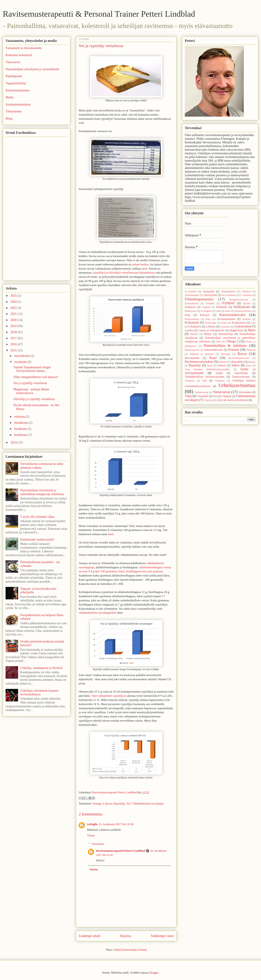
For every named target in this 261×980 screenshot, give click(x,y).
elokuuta (20, 417)
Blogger (154, 973)
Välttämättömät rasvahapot (148, 804)
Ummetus (190, 381)
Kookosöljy (210, 323)
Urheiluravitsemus (237, 385)
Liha (253, 323)
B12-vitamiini (229, 295)
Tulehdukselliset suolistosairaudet (205, 377)
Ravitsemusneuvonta (239, 358)
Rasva (109, 804)
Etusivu (125, 936)
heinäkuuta (21, 423)
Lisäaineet (225, 327)
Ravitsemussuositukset (199, 362)
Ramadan (226, 354)
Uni (204, 381)
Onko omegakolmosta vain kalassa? (36, 377)
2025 (14, 296)
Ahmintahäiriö (228, 291)
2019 (14, 326)
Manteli (194, 334)
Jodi (218, 311)
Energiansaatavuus (239, 299)
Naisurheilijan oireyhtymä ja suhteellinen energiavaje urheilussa (42, 492)
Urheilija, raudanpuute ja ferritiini (41, 668)
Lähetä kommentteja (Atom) (130, 950)
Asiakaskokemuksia (18, 104)
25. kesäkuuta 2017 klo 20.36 (116, 824)
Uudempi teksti (90, 936)
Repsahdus (238, 362)
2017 (14, 338)
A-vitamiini (191, 291)
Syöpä (219, 373)
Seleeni (222, 365)
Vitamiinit (203, 396)
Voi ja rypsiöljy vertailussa (30, 383)
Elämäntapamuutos (199, 299)
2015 (14, 350)
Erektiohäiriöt (192, 303)
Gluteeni (206, 307)
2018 (14, 332)
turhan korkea (140, 264)
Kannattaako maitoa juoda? (37, 539)
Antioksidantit (192, 295)
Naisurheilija (226, 334)
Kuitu (224, 323)
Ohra (219, 341)
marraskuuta (22, 356)
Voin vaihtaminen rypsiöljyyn (109, 696)
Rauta (213, 358)
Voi (128, 804)
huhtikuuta (21, 435)
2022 (14, 308)
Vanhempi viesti (162, 936)
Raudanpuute (14, 76)
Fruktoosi (190, 307)
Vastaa (91, 835)
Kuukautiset (239, 323)
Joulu (228, 311)
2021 (14, 314)
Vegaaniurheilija (16, 83)
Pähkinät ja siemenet (202, 354)
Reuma (252, 362)
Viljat (188, 396)
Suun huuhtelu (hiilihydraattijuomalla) (207, 369)
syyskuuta (21, 362)
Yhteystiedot (14, 111)
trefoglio (92, 824)
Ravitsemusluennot (18, 90)
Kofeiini (247, 319)
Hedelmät (222, 307)
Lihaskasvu (195, 327)
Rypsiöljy (119, 804)
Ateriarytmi (210, 295)
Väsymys (208, 400)
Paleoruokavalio (214, 350)
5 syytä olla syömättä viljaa (37, 517)
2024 (14, 302)
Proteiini (234, 350)
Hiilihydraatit (242, 307)
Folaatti (247, 303)
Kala (187, 315)
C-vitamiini (246, 295)
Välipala (226, 396)
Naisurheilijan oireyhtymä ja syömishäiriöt (32, 69)
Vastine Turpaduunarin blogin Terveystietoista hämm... (32, 369)
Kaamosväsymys (243, 311)
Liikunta (211, 327)
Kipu (208, 319)
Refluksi (223, 362)
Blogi (9, 119)
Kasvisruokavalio (233, 315)
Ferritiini (210, 303)
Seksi (210, 365)
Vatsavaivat (13, 62)
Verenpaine (245, 392)
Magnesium (236, 330)
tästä (145, 269)
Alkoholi (246, 291)
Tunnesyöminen (241, 377)
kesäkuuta (21, 429)
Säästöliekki (241, 373)
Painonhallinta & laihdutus (225, 345)
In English (206, 311)
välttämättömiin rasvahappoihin (97, 613)
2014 (14, 442)
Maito (252, 330)
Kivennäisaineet (226, 319)
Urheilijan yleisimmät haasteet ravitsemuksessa (39, 693)
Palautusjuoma (192, 350)
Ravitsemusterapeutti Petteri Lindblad (121, 851)
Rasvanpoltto (192, 358)
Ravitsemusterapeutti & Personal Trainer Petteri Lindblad (99, 14)
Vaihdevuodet (201, 392)
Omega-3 (98, 804)
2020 (14, 320)
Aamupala (209, 291)
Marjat (208, 334)
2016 (14, 344)
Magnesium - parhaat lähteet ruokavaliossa (31, 391)
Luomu (189, 330)
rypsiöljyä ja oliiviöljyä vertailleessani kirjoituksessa (124, 273)
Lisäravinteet (243, 326)
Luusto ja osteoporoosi (211, 330)
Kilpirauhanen (192, 319)
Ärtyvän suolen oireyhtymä (233, 400)
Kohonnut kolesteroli (19, 55)
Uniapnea (220, 381)
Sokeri (236, 365)
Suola (249, 365)
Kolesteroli (192, 323)
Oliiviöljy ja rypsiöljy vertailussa (34, 399)
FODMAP (228, 303)
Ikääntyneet (191, 311)
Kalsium (205, 315)
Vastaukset (98, 844)
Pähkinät (251, 350)
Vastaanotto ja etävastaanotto (24, 48)
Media (10, 97)
